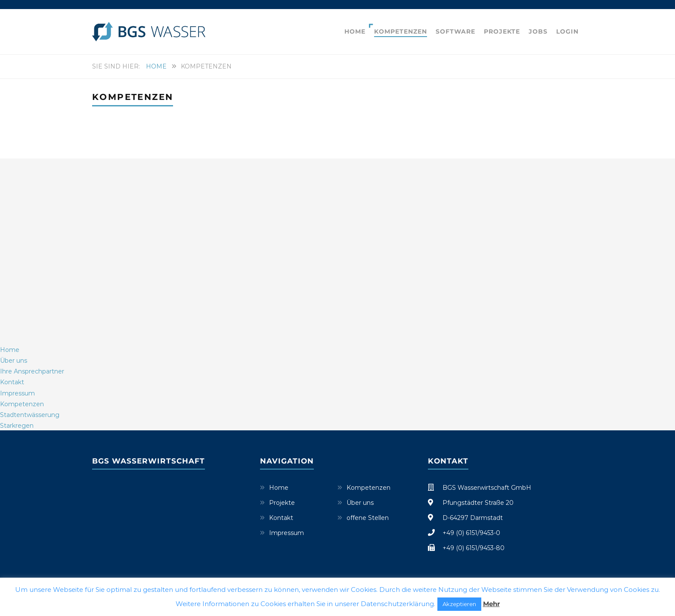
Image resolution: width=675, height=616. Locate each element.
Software (455, 31)
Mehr (491, 604)
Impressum (286, 533)
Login (567, 31)
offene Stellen (368, 518)
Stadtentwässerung (30, 415)
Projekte (502, 31)
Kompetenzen (401, 31)
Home (355, 31)
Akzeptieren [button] (459, 604)
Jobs (538, 31)
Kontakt (281, 518)
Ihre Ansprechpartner (32, 371)
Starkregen (17, 426)
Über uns (360, 503)
